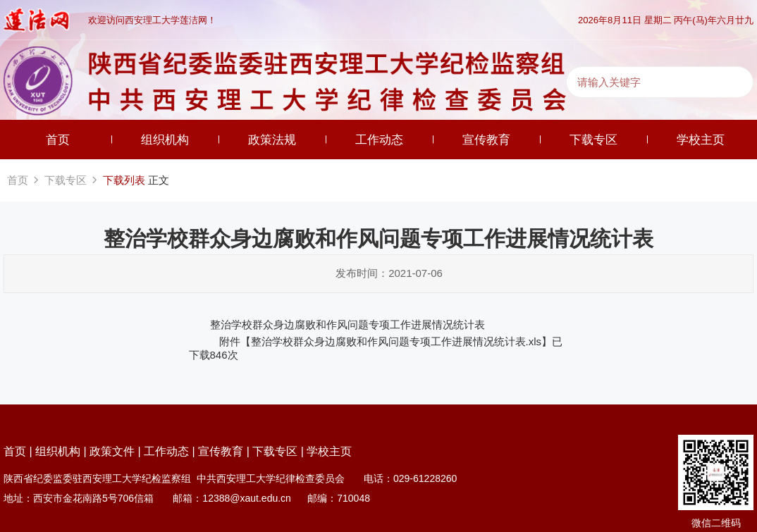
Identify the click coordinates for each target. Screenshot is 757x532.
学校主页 (701, 140)
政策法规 (272, 140)
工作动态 (379, 140)
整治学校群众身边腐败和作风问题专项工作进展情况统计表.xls (396, 341)
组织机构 (165, 140)
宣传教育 (486, 140)
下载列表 (124, 180)
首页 (58, 140)
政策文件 (112, 451)
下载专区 (593, 140)
